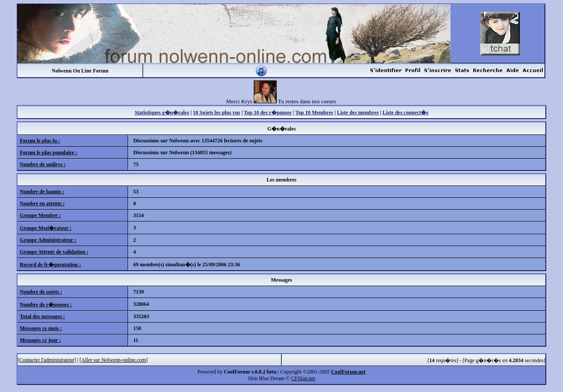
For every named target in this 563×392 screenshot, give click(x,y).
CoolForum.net (348, 372)
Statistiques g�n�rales (162, 113)
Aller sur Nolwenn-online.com (114, 360)
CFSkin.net (303, 378)
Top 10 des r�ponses (268, 113)
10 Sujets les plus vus (217, 113)
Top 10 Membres (314, 113)
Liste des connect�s (406, 113)
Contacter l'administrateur (47, 360)
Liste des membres (358, 113)
